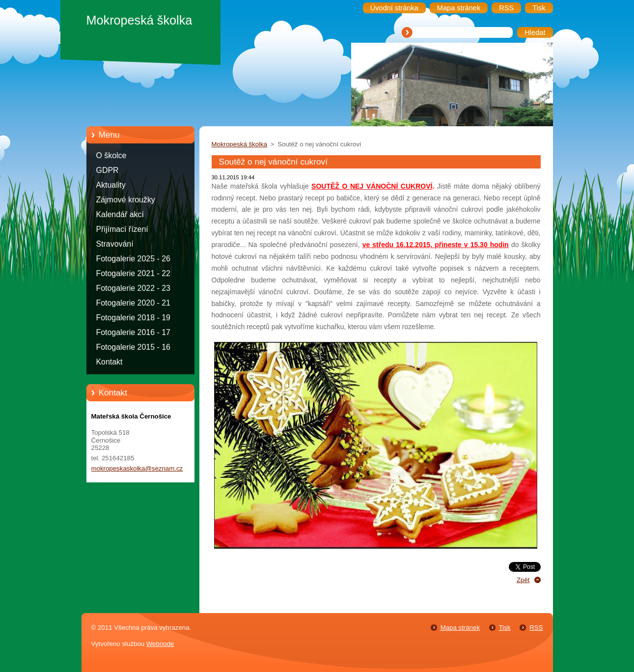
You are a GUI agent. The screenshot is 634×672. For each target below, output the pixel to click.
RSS (536, 628)
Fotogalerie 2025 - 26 (133, 259)
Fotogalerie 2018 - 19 (133, 318)
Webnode (160, 644)
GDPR (108, 170)
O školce (111, 155)
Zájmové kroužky (126, 200)
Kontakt (110, 362)
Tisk (505, 628)
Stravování (115, 244)
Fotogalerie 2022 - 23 (133, 288)
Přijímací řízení (122, 229)
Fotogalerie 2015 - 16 (133, 347)
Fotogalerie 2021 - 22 (133, 273)
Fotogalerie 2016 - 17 (133, 332)
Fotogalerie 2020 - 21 (133, 303)
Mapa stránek (460, 628)
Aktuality (111, 185)
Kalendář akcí (120, 214)
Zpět (523, 580)
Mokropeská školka (240, 144)
